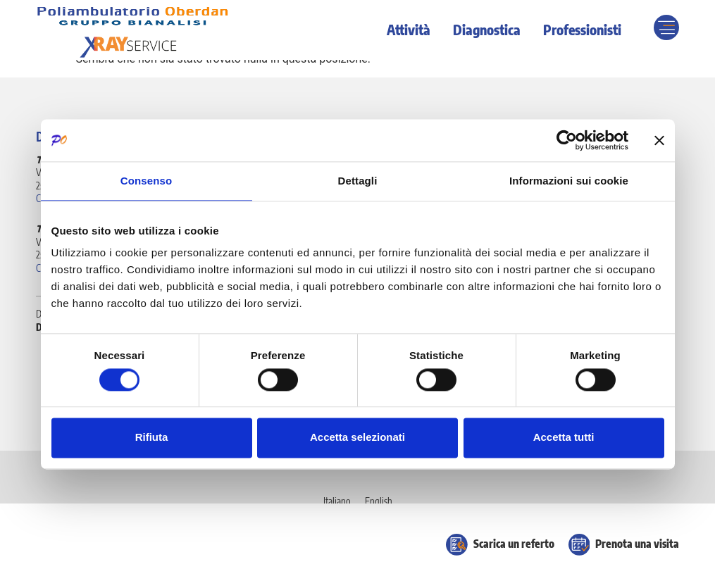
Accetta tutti (564, 438)
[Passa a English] (379, 501)
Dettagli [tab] (358, 181)
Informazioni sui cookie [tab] (569, 181)
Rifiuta (152, 438)
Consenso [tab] (146, 181)
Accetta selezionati (357, 438)
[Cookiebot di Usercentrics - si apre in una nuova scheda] (567, 140)
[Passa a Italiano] (337, 501)
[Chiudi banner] (659, 140)
